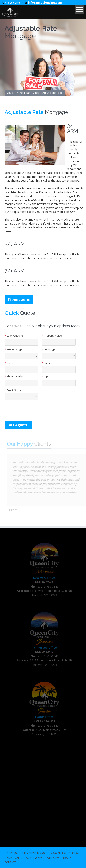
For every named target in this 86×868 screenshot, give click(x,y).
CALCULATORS (34, 859)
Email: (47, 363)
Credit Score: (13, 390)
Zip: (45, 376)
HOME (8, 859)
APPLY (19, 859)
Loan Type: (50, 349)
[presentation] (34, 409)
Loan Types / (33, 93)
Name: (9, 363)
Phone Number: (15, 376)
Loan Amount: (14, 336)
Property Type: (14, 349)
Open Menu (80, 10)
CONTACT (10, 863)
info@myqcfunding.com (45, 2)
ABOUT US (69, 859)
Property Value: (52, 336)
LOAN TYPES (52, 859)
